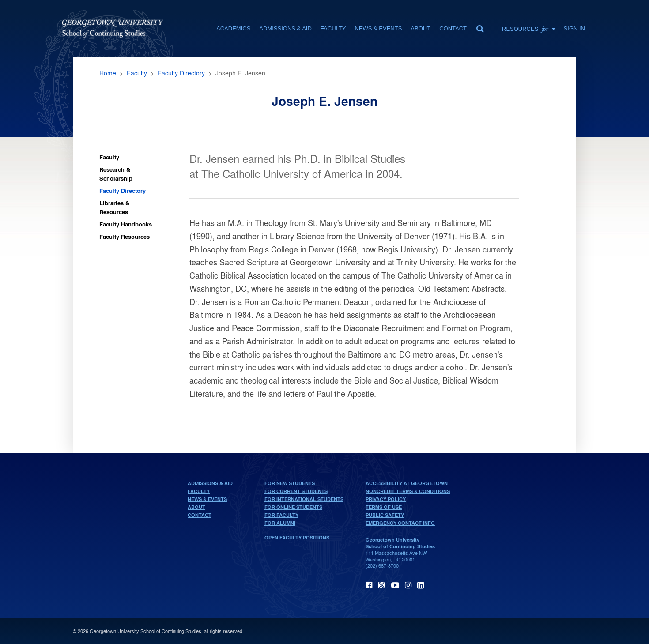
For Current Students (296, 491)
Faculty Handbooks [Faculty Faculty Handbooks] (126, 224)
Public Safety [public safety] (385, 515)
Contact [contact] (453, 28)
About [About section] (421, 28)
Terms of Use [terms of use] (384, 507)
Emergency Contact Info (400, 523)
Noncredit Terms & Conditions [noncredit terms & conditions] (408, 491)
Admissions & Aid (210, 483)
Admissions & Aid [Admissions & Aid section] (285, 28)
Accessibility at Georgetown (407, 483)
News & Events (207, 499)
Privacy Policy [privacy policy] (386, 499)
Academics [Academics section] (233, 28)
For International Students (304, 499)
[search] (480, 26)
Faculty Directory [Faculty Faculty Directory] (123, 190)
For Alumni (280, 523)
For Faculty (281, 515)
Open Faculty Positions (297, 538)
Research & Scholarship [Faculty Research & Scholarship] (116, 174)
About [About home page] (196, 507)
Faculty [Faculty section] (333, 28)
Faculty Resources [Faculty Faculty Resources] (125, 236)
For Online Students (293, 507)
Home (108, 73)
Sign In (574, 28)
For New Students (290, 483)
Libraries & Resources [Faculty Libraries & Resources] (114, 207)
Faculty (137, 73)
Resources (528, 29)
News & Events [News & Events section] (378, 28)
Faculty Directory (181, 73)
